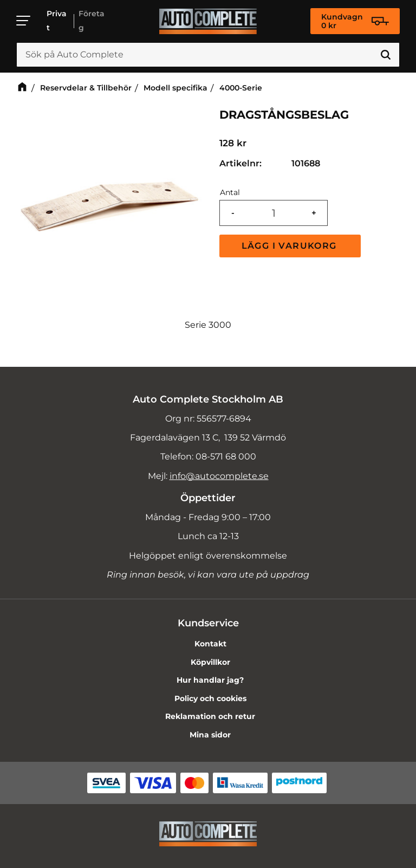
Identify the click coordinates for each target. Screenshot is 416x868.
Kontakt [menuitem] (210, 644)
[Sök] (386, 55)
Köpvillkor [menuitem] (210, 662)
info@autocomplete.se (219, 476)
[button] (24, 21)
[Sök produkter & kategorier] (208, 55)
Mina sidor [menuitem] (210, 735)
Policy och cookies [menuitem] (210, 698)
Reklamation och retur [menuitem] (210, 716)
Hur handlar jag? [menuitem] (210, 680)
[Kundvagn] (355, 21)
